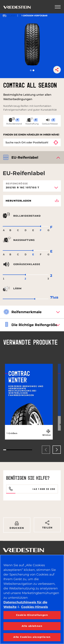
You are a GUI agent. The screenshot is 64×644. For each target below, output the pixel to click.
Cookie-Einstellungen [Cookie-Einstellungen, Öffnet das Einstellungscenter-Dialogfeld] (32, 615)
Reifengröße (17, 184)
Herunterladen (32, 201)
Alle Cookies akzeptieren (32, 637)
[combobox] (32, 189)
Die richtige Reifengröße (34, 325)
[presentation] (46, 450)
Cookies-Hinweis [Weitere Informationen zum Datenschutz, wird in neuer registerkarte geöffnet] (35, 607)
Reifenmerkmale (27, 312)
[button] (31, 70)
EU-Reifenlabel (25, 157)
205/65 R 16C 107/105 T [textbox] (23, 188)
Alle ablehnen (32, 626)
